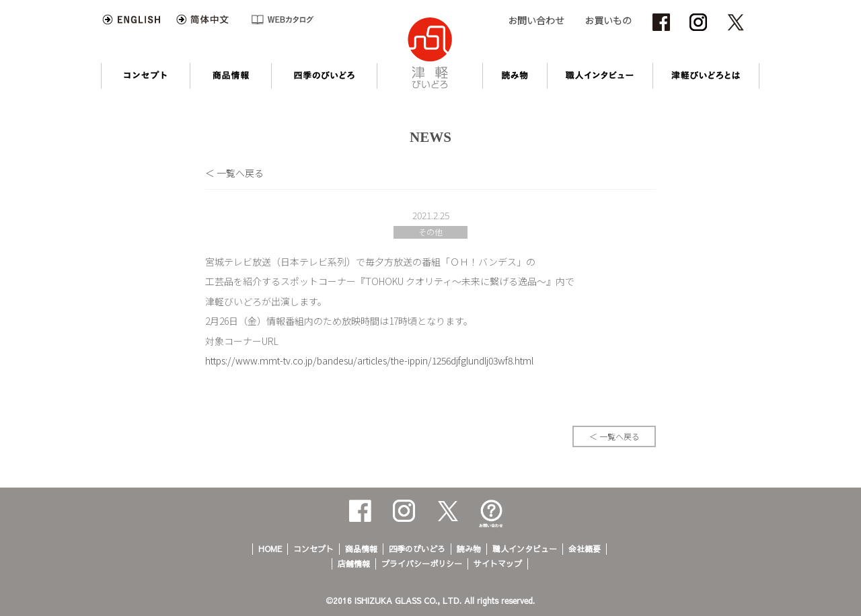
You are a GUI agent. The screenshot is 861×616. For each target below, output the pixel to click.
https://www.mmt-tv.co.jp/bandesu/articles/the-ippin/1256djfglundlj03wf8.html (369, 360)
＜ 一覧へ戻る (234, 173)
